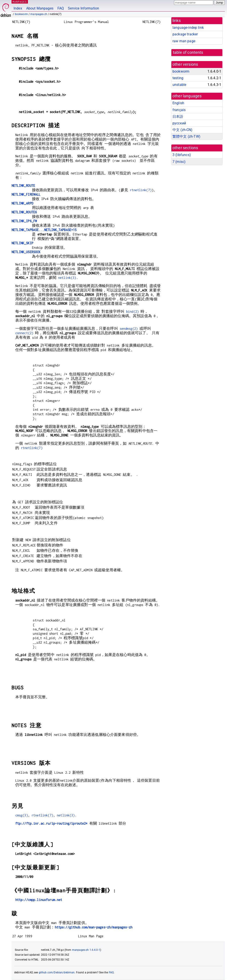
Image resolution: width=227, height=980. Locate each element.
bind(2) (132, 312)
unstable (179, 85)
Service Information (83, 8)
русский (179, 123)
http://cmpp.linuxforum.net (39, 900)
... (44, 230)
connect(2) (24, 333)
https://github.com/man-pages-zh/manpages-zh (94, 927)
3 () (182, 155)
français (179, 110)
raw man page (184, 41)
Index (18, 8)
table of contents (188, 52)
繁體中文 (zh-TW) (186, 136)
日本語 (178, 117)
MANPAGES (20, 2)
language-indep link (188, 28)
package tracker (185, 34)
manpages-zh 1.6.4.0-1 (86, 950)
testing (178, 78)
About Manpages (40, 8)
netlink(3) (67, 278)
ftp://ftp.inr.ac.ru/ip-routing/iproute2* (51, 823)
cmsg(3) (22, 815)
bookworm (21, 14)
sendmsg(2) (129, 329)
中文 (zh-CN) (183, 130)
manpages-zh (39, 14)
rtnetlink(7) (141, 190)
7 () (179, 162)
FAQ (61, 8)
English (178, 103)
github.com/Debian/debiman (57, 972)
